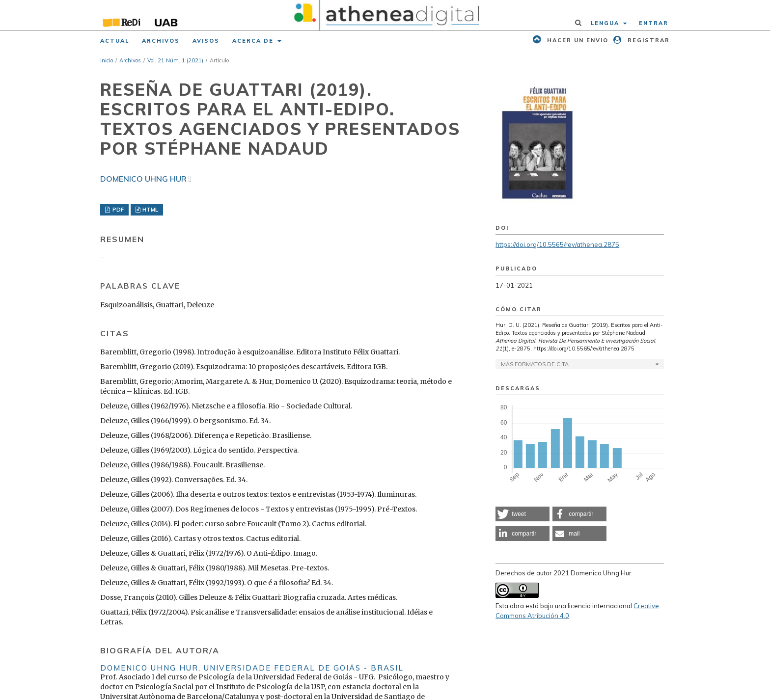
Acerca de (254, 41)
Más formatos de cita (535, 364)
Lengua (606, 23)
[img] (385, 15)
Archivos (161, 41)
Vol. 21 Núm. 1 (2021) (175, 60)
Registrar (647, 40)
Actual (115, 41)
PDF (117, 210)
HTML (150, 210)
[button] (522, 514)
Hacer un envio (577, 40)
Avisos (206, 41)
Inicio (107, 60)
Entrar (654, 23)
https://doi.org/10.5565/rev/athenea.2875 (557, 244)
